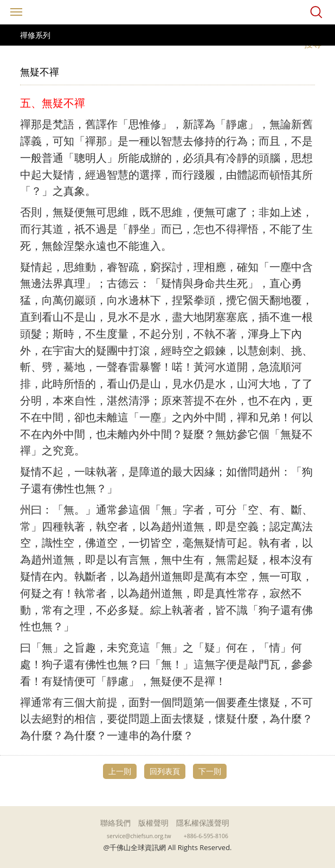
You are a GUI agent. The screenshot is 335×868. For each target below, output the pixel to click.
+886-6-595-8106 (206, 836)
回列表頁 (165, 771)
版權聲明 (153, 823)
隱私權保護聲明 (203, 823)
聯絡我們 (115, 823)
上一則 (120, 771)
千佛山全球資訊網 (168, 12)
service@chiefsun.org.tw (139, 836)
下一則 (210, 771)
